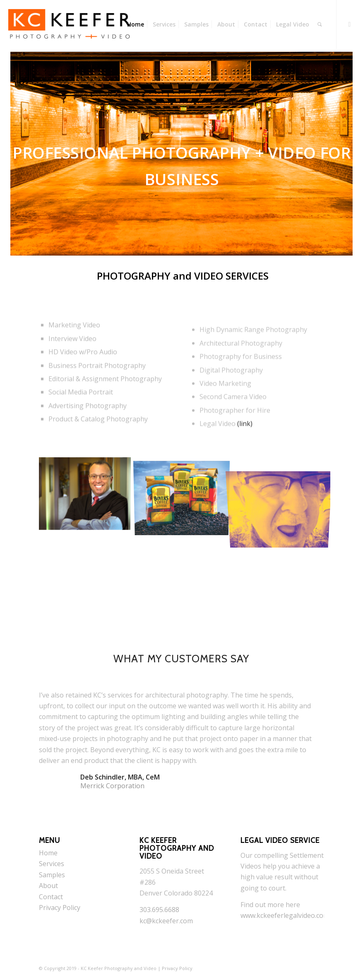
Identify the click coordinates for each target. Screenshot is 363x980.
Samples (52, 875)
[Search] (320, 24)
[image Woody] (282, 495)
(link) (245, 442)
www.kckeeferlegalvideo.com (285, 915)
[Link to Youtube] (349, 24)
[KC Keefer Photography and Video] (70, 24)
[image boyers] (185, 495)
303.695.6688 (159, 910)
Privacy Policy (60, 908)
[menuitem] (136, 24)
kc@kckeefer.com (166, 921)
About (48, 886)
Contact (51, 897)
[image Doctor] (88, 495)
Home (48, 853)
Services (52, 864)
